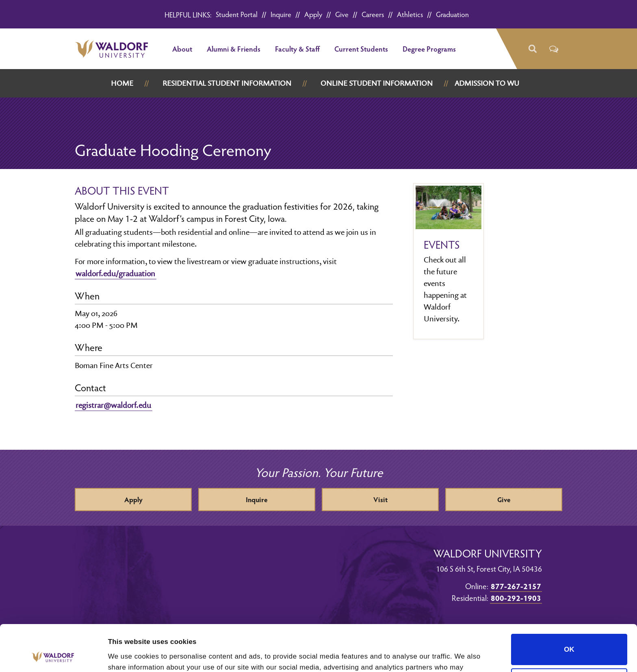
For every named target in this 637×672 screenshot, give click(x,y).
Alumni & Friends (234, 49)
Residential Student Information (227, 83)
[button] (532, 49)
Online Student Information (377, 83)
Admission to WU (487, 83)
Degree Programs (429, 49)
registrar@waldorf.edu (113, 405)
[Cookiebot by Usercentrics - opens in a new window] (53, 655)
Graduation (452, 14)
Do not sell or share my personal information (569, 636)
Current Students (361, 49)
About (182, 49)
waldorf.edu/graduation (115, 273)
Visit (380, 500)
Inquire (281, 14)
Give (342, 14)
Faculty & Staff (297, 49)
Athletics (410, 14)
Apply (313, 14)
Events (442, 245)
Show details (129, 655)
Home (122, 83)
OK (569, 602)
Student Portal (237, 14)
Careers (373, 14)
